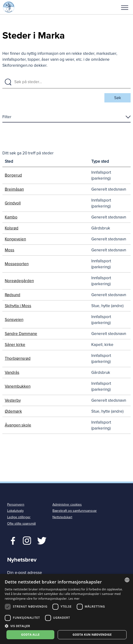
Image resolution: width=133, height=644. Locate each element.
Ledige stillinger (19, 517)
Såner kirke (15, 345)
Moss (10, 250)
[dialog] (66, 609)
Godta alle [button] (30, 635)
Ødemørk (13, 411)
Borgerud (13, 175)
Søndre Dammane (21, 334)
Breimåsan (14, 189)
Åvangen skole (18, 425)
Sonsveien (14, 320)
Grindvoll (13, 203)
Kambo (11, 217)
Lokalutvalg (15, 511)
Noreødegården (19, 281)
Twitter (27, 540)
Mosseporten (17, 264)
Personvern (16, 505)
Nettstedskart (62, 517)
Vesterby (13, 400)
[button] (125, 7)
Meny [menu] (125, 8)
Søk (118, 98)
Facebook (12, 540)
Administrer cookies (67, 505)
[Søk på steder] (71, 82)
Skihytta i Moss (18, 306)
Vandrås (12, 373)
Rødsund (13, 295)
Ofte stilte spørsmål (21, 524)
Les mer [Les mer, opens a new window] (74, 599)
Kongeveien (15, 239)
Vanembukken (18, 386)
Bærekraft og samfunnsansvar (75, 511)
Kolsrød (12, 228)
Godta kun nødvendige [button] (92, 635)
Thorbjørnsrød (18, 358)
